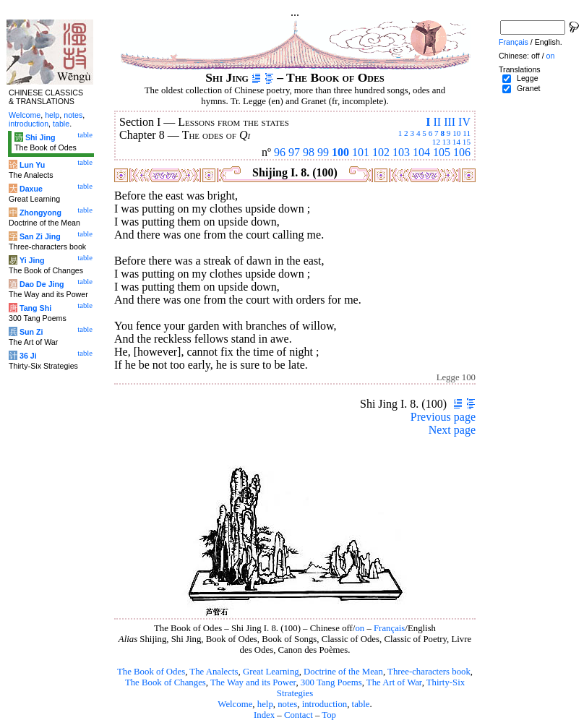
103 (401, 152)
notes (287, 704)
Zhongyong (40, 213)
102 (381, 152)
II (437, 122)
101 (361, 152)
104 (421, 152)
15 (467, 142)
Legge (528, 78)
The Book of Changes (166, 682)
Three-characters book (429, 672)
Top (329, 715)
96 (280, 152)
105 (442, 152)
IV (464, 122)
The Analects (214, 672)
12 (436, 142)
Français (389, 628)
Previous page (443, 417)
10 (456, 133)
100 (340, 152)
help (265, 704)
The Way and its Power (253, 682)
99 (323, 152)
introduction (325, 704)
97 (294, 152)
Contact (299, 715)
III (450, 122)
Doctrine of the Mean (343, 672)
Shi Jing (40, 137)
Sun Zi (31, 332)
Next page (452, 430)
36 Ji (28, 356)
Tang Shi (35, 308)
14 (456, 142)
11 (467, 133)
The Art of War (394, 682)
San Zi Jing (40, 236)
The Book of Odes (151, 672)
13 (446, 142)
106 (462, 152)
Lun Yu (32, 165)
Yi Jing (32, 260)
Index (264, 715)
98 (309, 152)
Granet (529, 88)
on (360, 628)
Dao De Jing (42, 284)
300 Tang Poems (331, 682)
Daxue (31, 189)
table (361, 704)
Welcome (235, 704)
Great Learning (271, 672)
